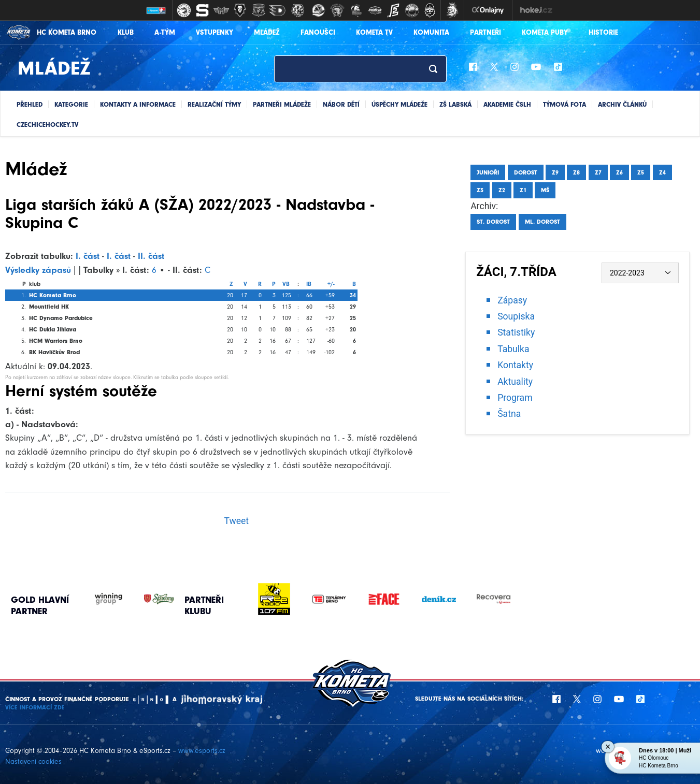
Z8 (576, 172)
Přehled (30, 104)
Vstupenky (215, 32)
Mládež (267, 32)
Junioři (488, 172)
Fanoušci (318, 32)
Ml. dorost (542, 222)
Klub (126, 32)
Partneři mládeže (282, 104)
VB (286, 284)
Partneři (485, 32)
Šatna (509, 414)
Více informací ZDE (35, 707)
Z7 (598, 172)
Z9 (555, 172)
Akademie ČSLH (507, 104)
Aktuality (515, 382)
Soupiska (516, 316)
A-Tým (165, 32)
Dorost (526, 172)
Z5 (641, 172)
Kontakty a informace (138, 104)
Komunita (431, 32)
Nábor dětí (341, 104)
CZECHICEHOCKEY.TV (47, 125)
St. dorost (493, 222)
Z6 (619, 172)
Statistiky (516, 332)
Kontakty (515, 365)
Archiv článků (622, 104)
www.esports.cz (202, 751)
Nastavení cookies (33, 761)
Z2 (502, 190)
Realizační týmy (214, 104)
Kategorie (71, 104)
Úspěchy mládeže (399, 104)
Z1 (523, 190)
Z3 (480, 190)
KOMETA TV (374, 32)
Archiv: (484, 206)
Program (515, 398)
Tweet (236, 521)
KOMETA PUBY (545, 32)
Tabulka (513, 349)
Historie (603, 32)
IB (309, 284)
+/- (331, 284)
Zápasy (512, 300)
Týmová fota (565, 104)
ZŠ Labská (455, 104)
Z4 (662, 172)
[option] (274, 599)
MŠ (545, 190)
